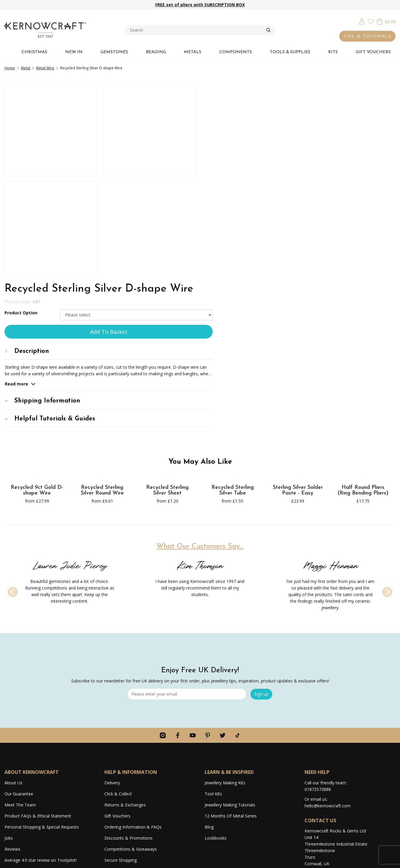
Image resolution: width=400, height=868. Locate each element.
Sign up (261, 590)
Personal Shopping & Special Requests (42, 723)
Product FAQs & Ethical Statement (38, 712)
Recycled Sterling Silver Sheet (167, 387)
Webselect (212, 860)
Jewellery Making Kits (225, 679)
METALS (193, 52)
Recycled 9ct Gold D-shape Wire (37, 387)
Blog (209, 723)
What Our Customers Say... (200, 443)
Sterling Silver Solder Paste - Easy (298, 387)
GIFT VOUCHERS (373, 52)
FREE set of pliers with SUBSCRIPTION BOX (200, 5)
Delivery (112, 679)
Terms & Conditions (349, 860)
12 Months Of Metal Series (231, 712)
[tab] (300, 151)
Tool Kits (213, 690)
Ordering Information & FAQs (133, 723)
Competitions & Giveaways (131, 745)
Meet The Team (20, 701)
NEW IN (74, 52)
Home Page (116, 767)
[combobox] (196, 30)
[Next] (387, 488)
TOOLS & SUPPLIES (290, 52)
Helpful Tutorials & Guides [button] (250, 219)
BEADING (156, 52)
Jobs (9, 734)
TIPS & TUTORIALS (367, 36)
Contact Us (115, 779)
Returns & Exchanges (125, 701)
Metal (26, 68)
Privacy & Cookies (313, 860)
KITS (333, 52)
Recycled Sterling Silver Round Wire (102, 387)
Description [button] (227, 151)
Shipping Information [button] (243, 201)
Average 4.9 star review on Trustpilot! (41, 756)
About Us (13, 679)
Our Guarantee (19, 690)
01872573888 (318, 686)
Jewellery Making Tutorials (230, 701)
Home (10, 68)
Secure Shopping (121, 756)
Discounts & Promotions (128, 734)
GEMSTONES (114, 52)
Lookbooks (216, 734)
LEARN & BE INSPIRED (229, 668)
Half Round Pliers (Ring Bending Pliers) (363, 387)
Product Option (221, 113)
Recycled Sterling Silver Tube (233, 387)
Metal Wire (45, 68)
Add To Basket (300, 132)
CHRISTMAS (34, 52)
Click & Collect (118, 690)
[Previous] (13, 488)
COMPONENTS (236, 52)
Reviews (12, 745)
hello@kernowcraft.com (328, 702)
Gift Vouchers (117, 712)
